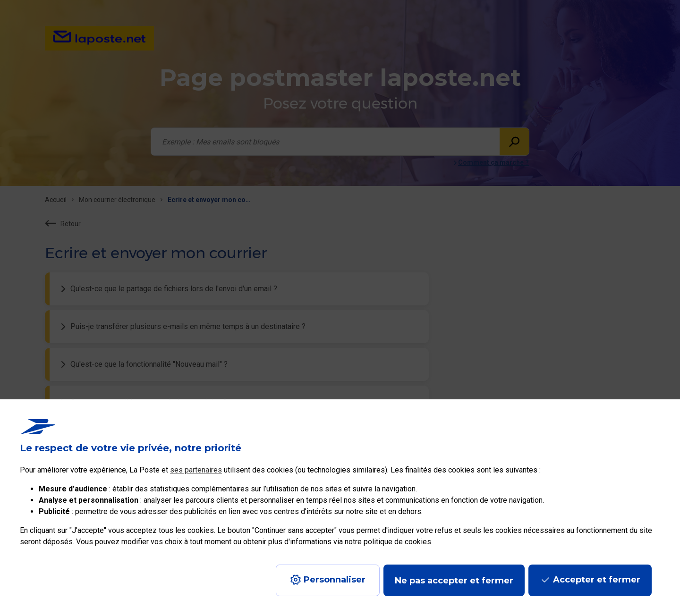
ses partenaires (196, 470)
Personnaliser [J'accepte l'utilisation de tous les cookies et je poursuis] (335, 580)
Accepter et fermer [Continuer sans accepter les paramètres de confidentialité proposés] (597, 580)
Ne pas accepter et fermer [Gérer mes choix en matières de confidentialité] (454, 581)
